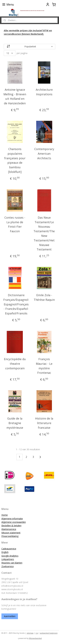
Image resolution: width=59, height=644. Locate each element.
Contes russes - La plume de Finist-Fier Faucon (15, 224)
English (5, 552)
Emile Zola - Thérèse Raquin (44, 297)
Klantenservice (9, 529)
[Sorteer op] (30, 46)
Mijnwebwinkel (35, 638)
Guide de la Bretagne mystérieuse (15, 423)
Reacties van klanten (12, 563)
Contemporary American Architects (44, 154)
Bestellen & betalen (11, 526)
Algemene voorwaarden (14, 522)
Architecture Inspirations (44, 92)
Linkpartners (8, 559)
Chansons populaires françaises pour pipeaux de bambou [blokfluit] (15, 160)
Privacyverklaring (10, 536)
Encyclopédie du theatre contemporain (15, 364)
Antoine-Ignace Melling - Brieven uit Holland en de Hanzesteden (15, 96)
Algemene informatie (12, 519)
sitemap (30, 633)
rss (37, 633)
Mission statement (11, 533)
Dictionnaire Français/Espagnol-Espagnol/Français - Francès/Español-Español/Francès (16, 304)
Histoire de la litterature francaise (44, 423)
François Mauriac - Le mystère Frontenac (44, 366)
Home (5, 515)
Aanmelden (10, 616)
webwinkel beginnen (49, 633)
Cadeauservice (9, 549)
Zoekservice (8, 566)
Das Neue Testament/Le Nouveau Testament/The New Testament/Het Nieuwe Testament (44, 233)
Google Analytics (10, 556)
